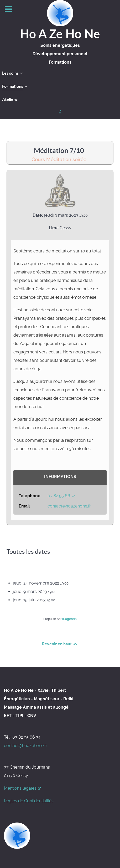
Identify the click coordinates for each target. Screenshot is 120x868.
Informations (60, 477)
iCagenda (69, 619)
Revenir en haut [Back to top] (60, 644)
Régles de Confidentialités (29, 801)
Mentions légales (22, 788)
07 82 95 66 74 (62, 496)
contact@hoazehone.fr (69, 506)
